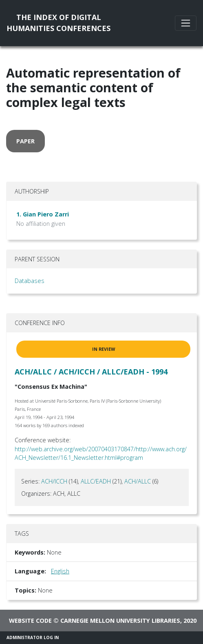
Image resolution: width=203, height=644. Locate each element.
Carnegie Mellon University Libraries (120, 621)
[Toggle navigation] (186, 23)
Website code (30, 621)
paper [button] (25, 141)
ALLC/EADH (96, 481)
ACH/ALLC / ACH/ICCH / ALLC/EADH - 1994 (91, 372)
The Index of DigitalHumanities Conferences (58, 23)
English (60, 571)
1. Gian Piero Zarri (43, 214)
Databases (30, 281)
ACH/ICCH (54, 481)
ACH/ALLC (138, 481)
